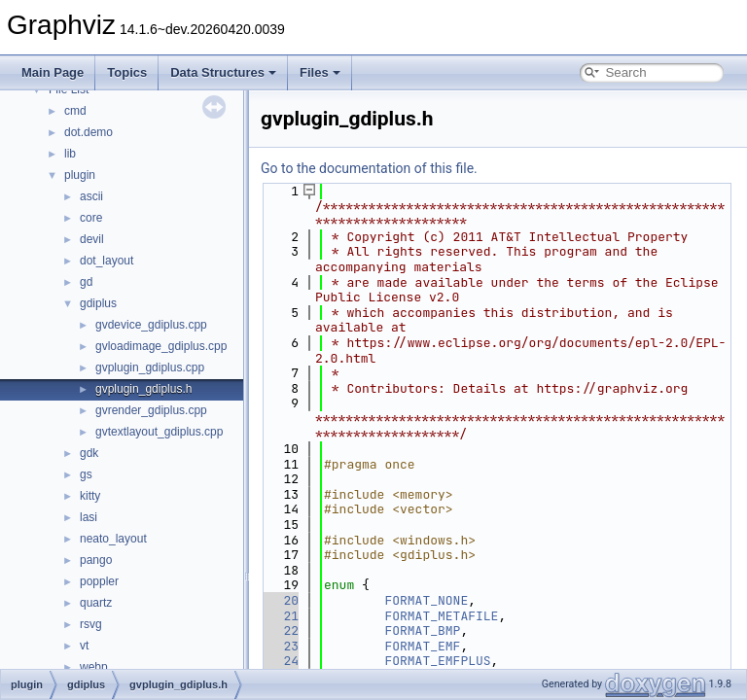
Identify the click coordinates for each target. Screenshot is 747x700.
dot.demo (89, 132)
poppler (99, 581)
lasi (89, 517)
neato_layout (113, 539)
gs (86, 474)
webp (94, 667)
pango (96, 560)
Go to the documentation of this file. (369, 168)
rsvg (91, 624)
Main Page (53, 72)
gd (86, 282)
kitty (90, 496)
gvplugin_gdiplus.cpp (150, 367)
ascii (91, 196)
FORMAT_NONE (426, 600)
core (91, 218)
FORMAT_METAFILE (441, 616)
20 (280, 600)
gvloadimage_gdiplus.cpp (161, 346)
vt (84, 646)
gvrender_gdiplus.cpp (151, 410)
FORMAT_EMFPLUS (437, 661)
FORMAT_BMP (422, 630)
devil (92, 239)
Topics (127, 72)
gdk (89, 453)
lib (70, 154)
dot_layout (107, 261)
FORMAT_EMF (422, 646)
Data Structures (223, 72)
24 (280, 661)
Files (320, 72)
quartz (96, 603)
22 (280, 630)
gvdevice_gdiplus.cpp (151, 325)
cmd (75, 111)
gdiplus (98, 303)
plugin (80, 175)
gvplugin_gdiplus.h (143, 389)
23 (280, 646)
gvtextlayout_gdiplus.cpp (159, 432)
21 (280, 616)
